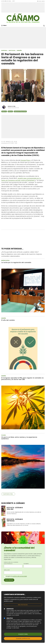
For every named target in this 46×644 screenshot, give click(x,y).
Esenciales (10, 609)
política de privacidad (20, 576)
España (19, 51)
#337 (14, 1)
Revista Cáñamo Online (15, 508)
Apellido (7, 570)
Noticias (12, 51)
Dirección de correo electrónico (11, 563)
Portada (4, 51)
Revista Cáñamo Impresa (15, 520)
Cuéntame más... (8, 494)
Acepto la (16, 576)
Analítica (10, 618)
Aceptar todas (23, 634)
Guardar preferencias (23, 639)
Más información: (23, 605)
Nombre (26, 564)
